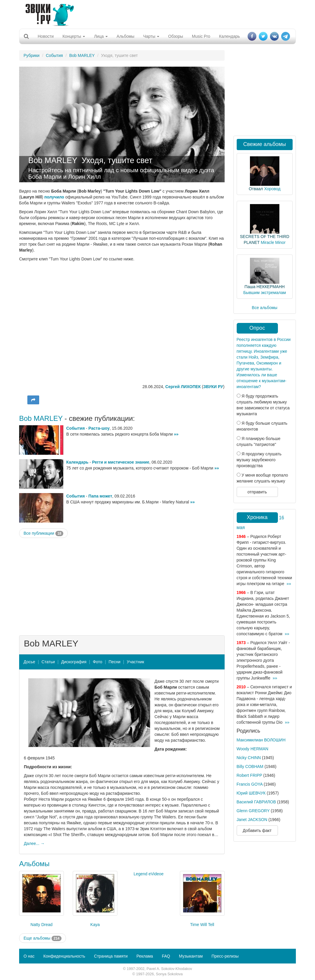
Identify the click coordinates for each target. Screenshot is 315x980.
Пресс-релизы (225, 956)
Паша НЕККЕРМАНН (265, 287)
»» (176, 434)
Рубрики (31, 55)
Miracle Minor (273, 242)
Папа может (100, 496)
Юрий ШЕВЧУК (251, 793)
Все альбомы (265, 308)
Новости (46, 36)
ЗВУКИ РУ (213, 387)
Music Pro (201, 36)
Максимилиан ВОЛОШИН (261, 740)
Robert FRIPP (249, 775)
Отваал (256, 189)
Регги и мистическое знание (121, 462)
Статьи (48, 662)
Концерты (74, 36)
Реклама (145, 956)
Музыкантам (191, 956)
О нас (29, 956)
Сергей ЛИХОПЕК (183, 387)
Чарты (151, 36)
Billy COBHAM (250, 766)
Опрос (257, 328)
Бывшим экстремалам (265, 293)
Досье (29, 662)
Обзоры (176, 36)
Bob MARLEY (82, 55)
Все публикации (43, 533)
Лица (101, 36)
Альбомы (125, 36)
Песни (115, 662)
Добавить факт (257, 830)
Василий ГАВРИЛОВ (256, 802)
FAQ (166, 956)
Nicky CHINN (249, 758)
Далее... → (34, 843)
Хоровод (272, 189)
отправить (257, 492)
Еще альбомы (43, 938)
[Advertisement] (155, 13)
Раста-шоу (99, 428)
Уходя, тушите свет (117, 160)
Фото (97, 662)
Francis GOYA (250, 784)
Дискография (74, 662)
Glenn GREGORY (253, 811)
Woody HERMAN (253, 749)
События (54, 55)
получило (54, 197)
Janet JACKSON (252, 820)
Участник (136, 662)
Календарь (229, 36)
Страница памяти (111, 956)
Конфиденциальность (64, 956)
